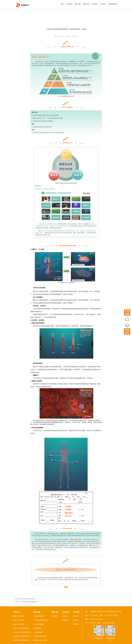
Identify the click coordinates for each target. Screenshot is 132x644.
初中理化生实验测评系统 (21, 640)
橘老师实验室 (113, 4)
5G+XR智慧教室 (39, 624)
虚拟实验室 (47, 578)
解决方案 (78, 4)
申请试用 (54, 616)
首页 (62, 4)
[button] (73, 4)
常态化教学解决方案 (40, 636)
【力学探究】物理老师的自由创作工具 (28, 602)
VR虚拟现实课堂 (39, 616)
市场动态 (65, 620)
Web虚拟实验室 (38, 632)
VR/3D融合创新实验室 (41, 620)
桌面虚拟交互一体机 (40, 640)
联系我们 (76, 624)
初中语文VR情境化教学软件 (22, 636)
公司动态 (95, 4)
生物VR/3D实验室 (19, 624)
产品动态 (74, 36)
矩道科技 (68, 36)
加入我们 (76, 620)
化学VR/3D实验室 (19, 620)
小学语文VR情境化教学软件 (22, 632)
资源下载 (86, 4)
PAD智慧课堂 (38, 628)
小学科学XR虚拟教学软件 (21, 628)
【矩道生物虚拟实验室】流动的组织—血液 (66, 29)
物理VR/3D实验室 (19, 616)
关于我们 (103, 4)
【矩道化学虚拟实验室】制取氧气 (27, 599)
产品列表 (69, 4)
